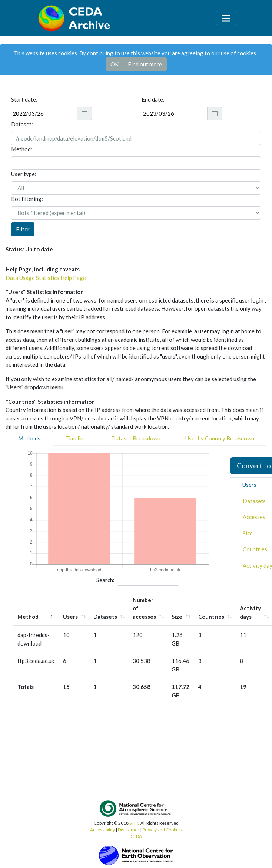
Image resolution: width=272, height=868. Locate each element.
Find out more (145, 64)
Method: (22, 149)
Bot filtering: (27, 199)
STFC (135, 823)
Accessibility (102, 830)
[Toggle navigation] (226, 18)
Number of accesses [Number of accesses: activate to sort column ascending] (144, 608)
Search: (138, 580)
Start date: (24, 99)
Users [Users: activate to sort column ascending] (70, 617)
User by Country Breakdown (220, 438)
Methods (29, 438)
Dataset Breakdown (136, 438)
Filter (23, 229)
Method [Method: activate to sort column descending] (28, 617)
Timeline (76, 438)
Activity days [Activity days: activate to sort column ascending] (250, 612)
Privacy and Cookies (162, 830)
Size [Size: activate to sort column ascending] (177, 617)
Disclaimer (129, 830)
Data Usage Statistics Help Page (46, 278)
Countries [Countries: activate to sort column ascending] (211, 617)
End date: (153, 99)
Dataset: (22, 124)
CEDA (136, 836)
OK (115, 64)
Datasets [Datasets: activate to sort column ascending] (105, 617)
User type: (24, 174)
